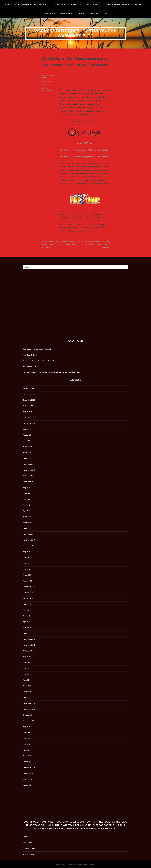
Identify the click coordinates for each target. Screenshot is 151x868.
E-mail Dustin (66, 14)
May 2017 (27, 569)
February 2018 (28, 523)
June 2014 (27, 738)
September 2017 (29, 546)
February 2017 (28, 581)
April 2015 (27, 680)
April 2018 (27, 511)
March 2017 (27, 575)
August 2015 (28, 657)
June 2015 (27, 668)
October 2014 (28, 715)
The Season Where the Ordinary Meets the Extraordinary (44, 361)
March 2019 (27, 447)
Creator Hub (50, 14)
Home (7, 5)
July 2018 (26, 493)
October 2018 (28, 476)
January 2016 (28, 633)
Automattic (92, 864)
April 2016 (27, 622)
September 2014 (29, 721)
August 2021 (28, 412)
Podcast (138, 5)
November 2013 (29, 773)
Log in (25, 837)
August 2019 (28, 435)
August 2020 (28, 429)
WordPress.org (28, 854)
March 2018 (27, 517)
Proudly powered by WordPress (65, 864)
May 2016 (27, 616)
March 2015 (27, 686)
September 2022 (29, 394)
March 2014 (27, 756)
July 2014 (26, 732)
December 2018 (29, 464)
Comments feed (29, 848)
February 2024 (28, 388)
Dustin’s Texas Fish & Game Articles (92, 14)
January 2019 (28, 458)
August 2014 (28, 727)
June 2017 (27, 563)
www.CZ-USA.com (84, 143)
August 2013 (28, 785)
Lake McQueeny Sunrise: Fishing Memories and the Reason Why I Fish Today (52, 372)
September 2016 (29, 598)
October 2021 (28, 406)
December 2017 (29, 534)
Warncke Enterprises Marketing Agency (31, 5)
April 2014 (27, 750)
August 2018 (28, 488)
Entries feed (28, 843)
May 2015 (27, 674)
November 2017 (29, 540)
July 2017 (26, 558)
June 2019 (27, 441)
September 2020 (30, 423)
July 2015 (26, 663)
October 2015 (28, 651)
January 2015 (28, 698)
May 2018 (27, 505)
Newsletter (76, 5)
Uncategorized (47, 91)
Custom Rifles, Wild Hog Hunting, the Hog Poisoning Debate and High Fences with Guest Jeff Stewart (58, 245)
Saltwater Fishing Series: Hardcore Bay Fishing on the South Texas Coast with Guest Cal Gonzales (93, 245)
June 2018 (27, 499)
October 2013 (28, 779)
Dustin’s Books (60, 5)
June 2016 (27, 610)
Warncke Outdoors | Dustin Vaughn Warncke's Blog (75, 33)
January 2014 (28, 762)
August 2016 (28, 604)
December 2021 (29, 400)
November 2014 (29, 709)
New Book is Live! (30, 367)
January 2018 (28, 528)
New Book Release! (30, 355)
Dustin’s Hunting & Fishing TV (117, 5)
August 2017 (28, 552)
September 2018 (29, 482)
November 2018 (29, 470)
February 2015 (28, 692)
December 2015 (29, 639)
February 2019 (28, 452)
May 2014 (27, 744)
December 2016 (29, 587)
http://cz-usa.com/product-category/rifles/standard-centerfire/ (84, 150)
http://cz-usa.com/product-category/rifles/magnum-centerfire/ (84, 157)
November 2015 (29, 645)
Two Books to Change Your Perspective (38, 349)
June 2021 (27, 418)
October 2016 (28, 593)
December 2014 (29, 703)
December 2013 (29, 768)
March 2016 (27, 628)
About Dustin (93, 5)
